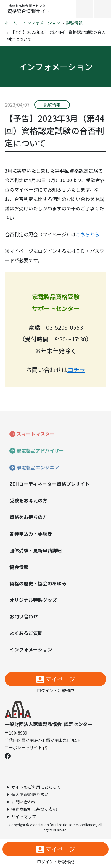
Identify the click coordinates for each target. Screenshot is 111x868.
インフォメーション (41, 23)
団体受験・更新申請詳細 (36, 550)
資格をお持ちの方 (28, 517)
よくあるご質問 (26, 633)
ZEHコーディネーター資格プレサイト (50, 484)
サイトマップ (24, 816)
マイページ (60, 679)
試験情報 (74, 23)
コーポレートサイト (26, 747)
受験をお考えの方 (28, 500)
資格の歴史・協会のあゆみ (38, 583)
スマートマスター (36, 434)
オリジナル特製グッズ (33, 600)
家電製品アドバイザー (40, 450)
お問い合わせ (24, 616)
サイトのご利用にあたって (36, 787)
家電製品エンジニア (38, 467)
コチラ (76, 370)
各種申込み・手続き (31, 534)
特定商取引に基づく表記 (34, 809)
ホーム (11, 23)
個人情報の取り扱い (30, 794)
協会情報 (19, 567)
